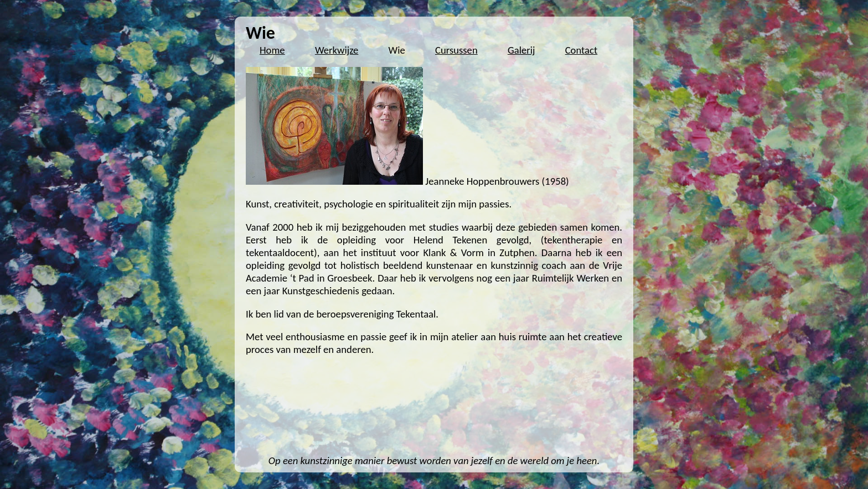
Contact (582, 50)
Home (272, 50)
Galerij (521, 50)
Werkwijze (337, 50)
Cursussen (456, 50)
